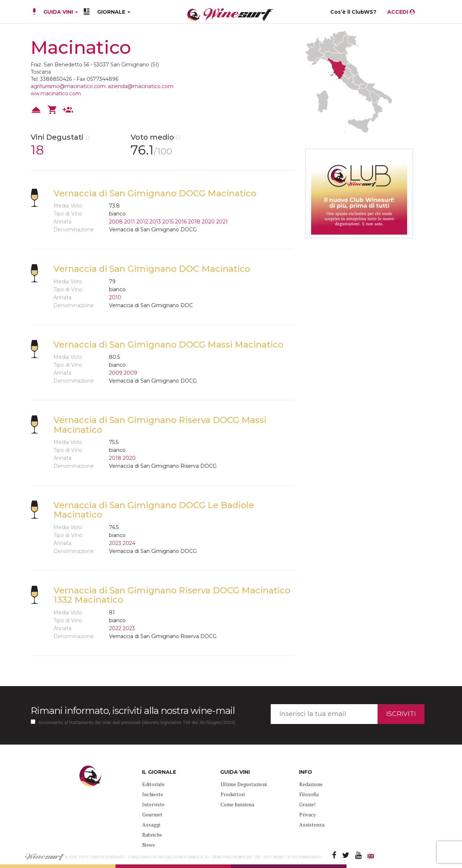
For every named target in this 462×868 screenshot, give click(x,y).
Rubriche (152, 835)
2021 (222, 222)
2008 (116, 222)
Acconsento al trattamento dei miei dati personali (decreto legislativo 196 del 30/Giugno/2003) (137, 722)
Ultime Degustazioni (244, 784)
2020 (208, 222)
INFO (306, 772)
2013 (155, 222)
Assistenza (312, 825)
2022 (115, 628)
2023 (115, 543)
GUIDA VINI (60, 12)
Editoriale (153, 784)
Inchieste (153, 794)
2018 (194, 222)
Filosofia (309, 794)
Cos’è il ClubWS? (353, 12)
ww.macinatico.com (56, 93)
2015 (168, 222)
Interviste (153, 804)
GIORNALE (114, 12)
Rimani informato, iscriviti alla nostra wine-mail (133, 711)
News (149, 845)
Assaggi (151, 825)
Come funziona (237, 804)
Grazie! (307, 804)
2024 (129, 543)
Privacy (308, 814)
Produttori (233, 794)
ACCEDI (401, 12)
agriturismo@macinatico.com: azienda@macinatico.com (102, 86)
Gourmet (152, 814)
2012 (142, 222)
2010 (115, 297)
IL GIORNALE (159, 772)
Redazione (311, 784)
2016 (181, 222)
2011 (130, 222)
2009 (116, 373)
